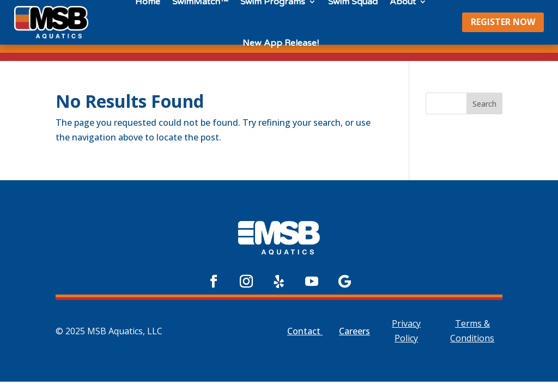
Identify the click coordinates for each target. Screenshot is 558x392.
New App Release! (281, 43)
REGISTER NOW (503, 22)
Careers (354, 331)
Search (484, 104)
